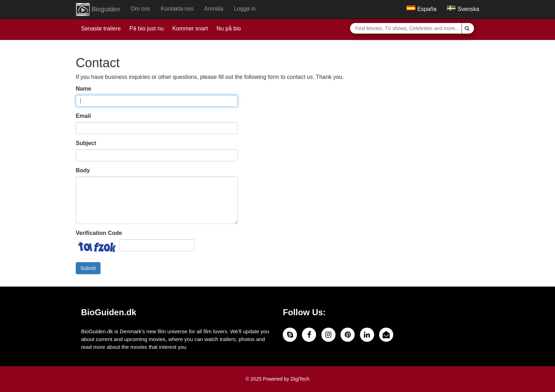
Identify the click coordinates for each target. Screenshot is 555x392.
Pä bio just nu (147, 28)
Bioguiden (98, 10)
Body (83, 170)
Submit (88, 268)
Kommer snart (190, 28)
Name (84, 89)
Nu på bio (229, 28)
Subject (86, 143)
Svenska (463, 9)
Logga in (245, 9)
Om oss (140, 9)
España (422, 9)
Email (83, 116)
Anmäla (214, 9)
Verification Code (99, 233)
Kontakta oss (177, 9)
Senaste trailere (101, 28)
